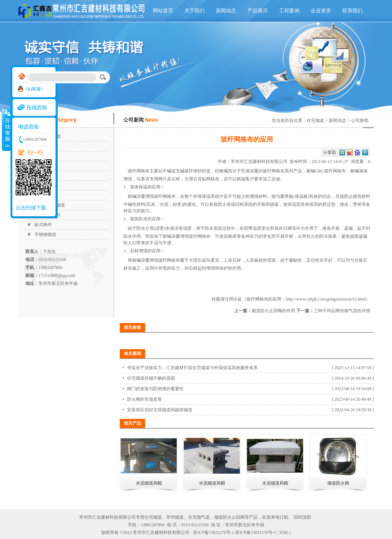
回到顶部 (302, 517)
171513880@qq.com (57, 275)
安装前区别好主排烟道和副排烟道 (160, 410)
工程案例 (289, 11)
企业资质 (321, 11)
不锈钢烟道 (45, 234)
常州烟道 (175, 517)
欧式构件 (43, 225)
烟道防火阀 (45, 146)
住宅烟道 (43, 156)
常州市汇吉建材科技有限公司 (260, 162)
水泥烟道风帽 (48, 136)
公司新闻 (360, 121)
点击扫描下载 (31, 208)
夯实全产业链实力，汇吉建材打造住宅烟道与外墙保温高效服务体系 (192, 368)
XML (284, 532)
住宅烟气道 (199, 517)
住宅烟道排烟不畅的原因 (151, 378)
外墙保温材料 (48, 215)
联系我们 (352, 11)
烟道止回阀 (45, 185)
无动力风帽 (45, 195)
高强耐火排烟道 (50, 205)
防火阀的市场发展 (144, 399)
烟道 (39, 166)
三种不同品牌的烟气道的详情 (342, 311)
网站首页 (163, 11)
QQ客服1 (34, 89)
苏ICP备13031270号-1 (256, 532)
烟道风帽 (43, 176)
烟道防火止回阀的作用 (273, 311)
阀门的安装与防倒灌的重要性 (155, 389)
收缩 (6, 130)
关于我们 (195, 11)
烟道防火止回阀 (229, 517)
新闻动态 (226, 11)
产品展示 (258, 11)
